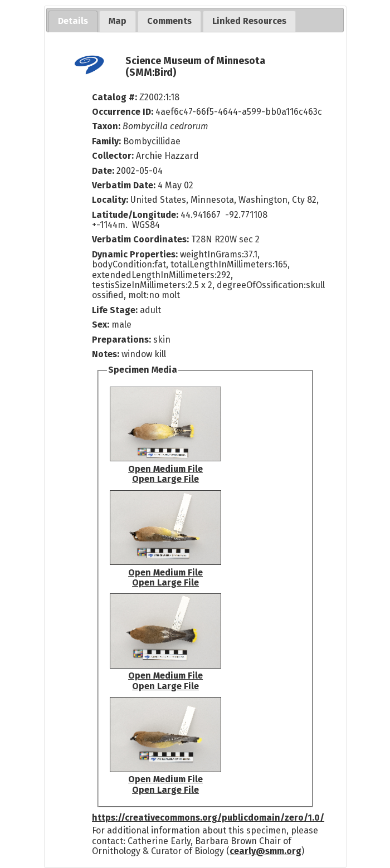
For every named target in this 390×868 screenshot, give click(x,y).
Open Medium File (165, 469)
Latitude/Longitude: (135, 215)
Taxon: (106, 126)
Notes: (106, 354)
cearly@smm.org (265, 851)
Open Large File (165, 479)
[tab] (73, 21)
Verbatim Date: (124, 185)
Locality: (110, 200)
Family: (106, 141)
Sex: (101, 325)
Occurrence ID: (124, 112)
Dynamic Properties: (136, 254)
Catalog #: (116, 97)
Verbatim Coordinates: (142, 239)
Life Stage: (116, 310)
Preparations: (121, 340)
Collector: (114, 156)
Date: (103, 171)
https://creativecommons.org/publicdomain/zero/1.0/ (208, 818)
